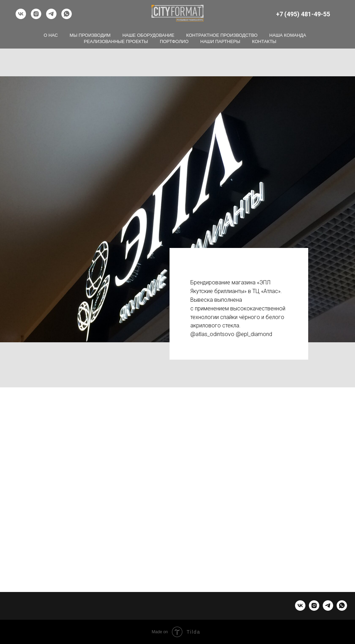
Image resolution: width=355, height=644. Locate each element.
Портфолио (174, 41)
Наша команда (288, 35)
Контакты (264, 41)
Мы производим (90, 35)
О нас (51, 35)
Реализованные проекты (116, 41)
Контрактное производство (222, 35)
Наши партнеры (220, 41)
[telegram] (51, 14)
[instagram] (36, 14)
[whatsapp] (67, 14)
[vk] (21, 14)
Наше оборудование (148, 35)
